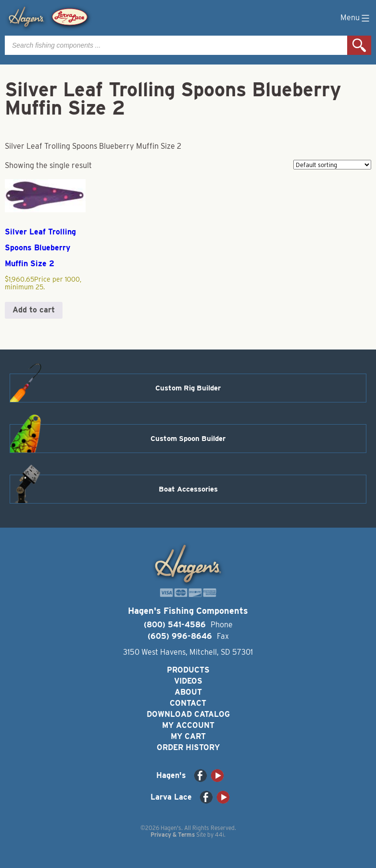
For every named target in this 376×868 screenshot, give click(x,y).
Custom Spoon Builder (188, 439)
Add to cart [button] (34, 310)
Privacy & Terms (173, 835)
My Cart (188, 736)
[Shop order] (332, 165)
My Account (188, 725)
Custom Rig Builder (188, 388)
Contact (188, 703)
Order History (188, 747)
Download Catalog (188, 714)
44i (219, 835)
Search (359, 45)
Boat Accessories (188, 489)
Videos (188, 681)
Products (188, 670)
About (188, 692)
